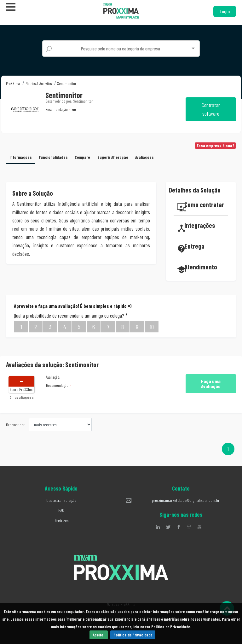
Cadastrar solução (61, 500)
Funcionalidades (54, 157)
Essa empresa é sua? (216, 146)
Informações (21, 157)
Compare (83, 157)
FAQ (61, 510)
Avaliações (145, 157)
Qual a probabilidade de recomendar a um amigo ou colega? (71, 315)
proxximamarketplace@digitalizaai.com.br (186, 500)
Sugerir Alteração (113, 157)
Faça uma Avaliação (211, 384)
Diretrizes (61, 520)
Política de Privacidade (133, 635)
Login (225, 11)
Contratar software (211, 109)
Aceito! (99, 635)
